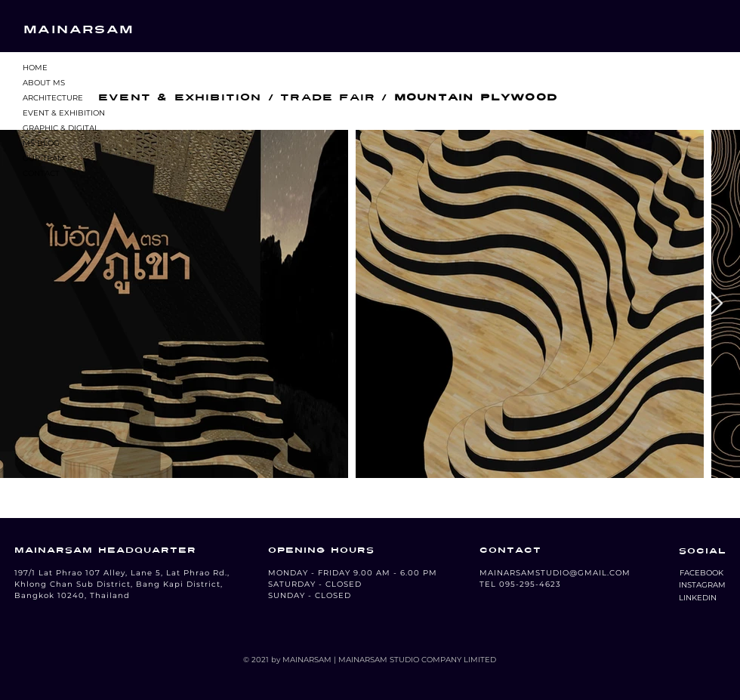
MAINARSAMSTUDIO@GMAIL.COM (555, 573)
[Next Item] (716, 304)
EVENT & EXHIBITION (64, 113)
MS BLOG (41, 143)
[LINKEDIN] (698, 598)
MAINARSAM (79, 29)
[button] (701, 573)
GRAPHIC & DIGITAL (61, 128)
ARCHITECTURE (53, 98)
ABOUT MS (44, 83)
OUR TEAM (44, 158)
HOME (35, 68)
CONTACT (41, 173)
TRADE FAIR (328, 97)
